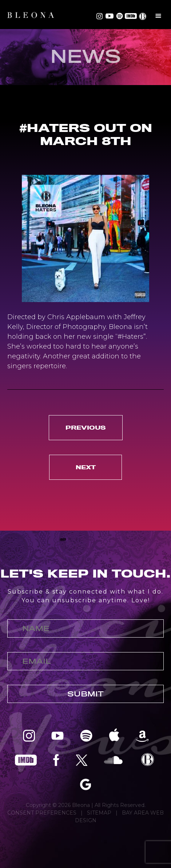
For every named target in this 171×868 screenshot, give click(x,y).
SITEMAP (99, 813)
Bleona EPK (148, 759)
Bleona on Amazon (142, 735)
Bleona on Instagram (100, 16)
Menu (158, 16)
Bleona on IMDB (130, 16)
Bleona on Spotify (118, 16)
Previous (86, 428)
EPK (144, 16)
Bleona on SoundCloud (113, 759)
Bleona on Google (85, 784)
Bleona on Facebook (56, 759)
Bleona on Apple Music (114, 735)
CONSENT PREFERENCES (42, 813)
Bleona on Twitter (82, 759)
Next (86, 467)
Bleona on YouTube (109, 16)
